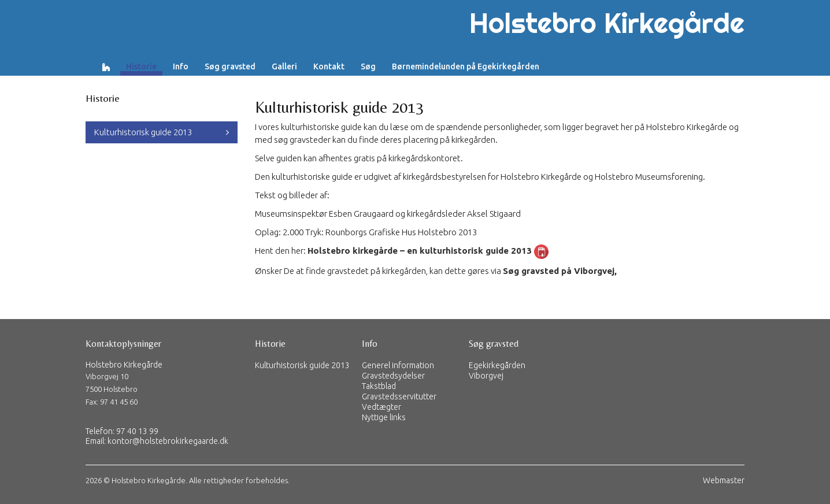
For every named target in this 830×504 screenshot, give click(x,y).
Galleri (284, 66)
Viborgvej (486, 376)
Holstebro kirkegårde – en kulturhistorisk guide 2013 (420, 251)
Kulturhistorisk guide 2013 (143, 132)
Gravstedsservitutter (399, 396)
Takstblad (379, 386)
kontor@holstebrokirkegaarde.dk (168, 441)
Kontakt (329, 66)
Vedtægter (381, 407)
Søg (368, 66)
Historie (141, 66)
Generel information (398, 365)
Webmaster (724, 480)
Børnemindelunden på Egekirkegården (466, 66)
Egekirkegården (497, 365)
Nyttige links (384, 417)
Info (181, 66)
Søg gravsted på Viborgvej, (560, 271)
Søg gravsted (230, 66)
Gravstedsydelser (393, 376)
